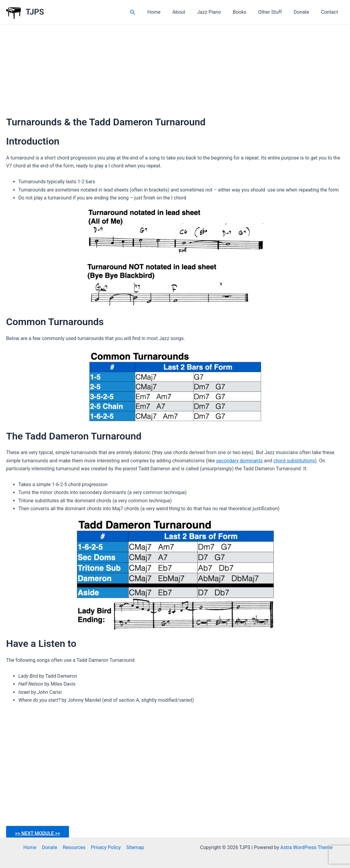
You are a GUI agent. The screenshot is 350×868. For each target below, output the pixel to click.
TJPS (35, 12)
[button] (147, 12)
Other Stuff (275, 12)
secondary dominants (240, 461)
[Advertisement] (175, 70)
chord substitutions (295, 461)
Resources (74, 847)
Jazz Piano (218, 12)
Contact (330, 12)
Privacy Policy (105, 847)
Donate (304, 12)
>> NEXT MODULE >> (38, 833)
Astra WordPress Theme (306, 847)
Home (167, 12)
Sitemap (134, 847)
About (190, 12)
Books (247, 12)
